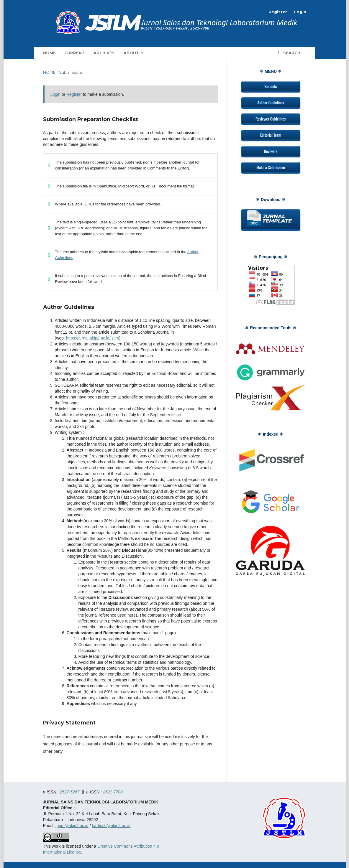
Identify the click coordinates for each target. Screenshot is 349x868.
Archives (104, 53)
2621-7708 (113, 792)
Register (278, 12)
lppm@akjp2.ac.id (72, 826)
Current (74, 53)
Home (49, 53)
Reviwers (271, 151)
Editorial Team (271, 135)
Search (291, 53)
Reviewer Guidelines (271, 119)
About (132, 53)
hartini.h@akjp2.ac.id (111, 826)
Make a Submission (271, 167)
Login (300, 12)
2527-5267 (69, 792)
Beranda (271, 86)
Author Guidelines (271, 102)
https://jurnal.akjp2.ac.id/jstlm (93, 338)
